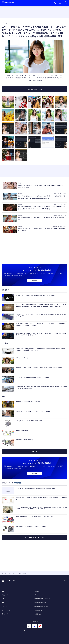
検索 (55, 3)
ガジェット (5, 599)
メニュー (60, 3)
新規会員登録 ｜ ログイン (65, 3)
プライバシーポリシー (40, 595)
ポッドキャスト (6, 610)
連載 (3, 591)
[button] (3, 63)
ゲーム (4, 603)
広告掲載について (39, 610)
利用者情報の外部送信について (42, 599)
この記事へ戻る (34, 89)
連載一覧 (34, 451)
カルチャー (5, 606)
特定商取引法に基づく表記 (41, 606)
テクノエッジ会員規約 (40, 603)
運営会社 (37, 591)
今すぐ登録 (34, 281)
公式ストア (5, 614)
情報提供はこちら (39, 614)
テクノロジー (5, 595)
